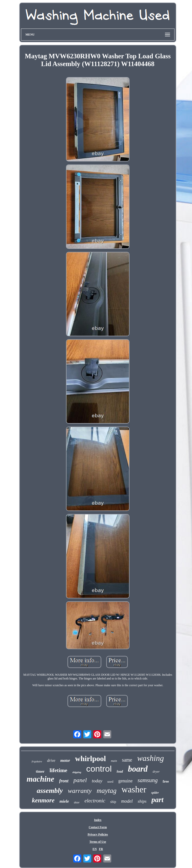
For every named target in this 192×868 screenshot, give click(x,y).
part (157, 800)
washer (134, 790)
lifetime (58, 770)
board (138, 769)
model (127, 801)
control (99, 769)
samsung (148, 780)
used (110, 782)
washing (151, 758)
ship (113, 802)
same (127, 760)
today (97, 781)
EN (95, 849)
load (120, 771)
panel (80, 780)
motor (65, 760)
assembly (50, 791)
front (64, 781)
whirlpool (90, 758)
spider (155, 793)
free (166, 781)
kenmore (43, 800)
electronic (95, 801)
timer (40, 771)
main (114, 761)
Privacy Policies (98, 834)
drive (51, 760)
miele (64, 801)
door (77, 802)
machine (40, 779)
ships (142, 801)
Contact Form (98, 827)
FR (101, 849)
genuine (125, 781)
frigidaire (37, 761)
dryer (156, 771)
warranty (80, 791)
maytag (106, 791)
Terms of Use (98, 842)
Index (98, 820)
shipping (77, 772)
